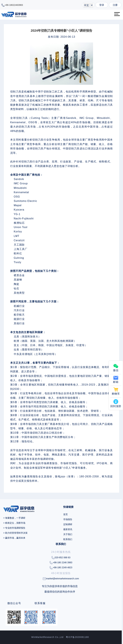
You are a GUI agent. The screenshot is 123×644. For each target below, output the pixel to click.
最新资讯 (68, 529)
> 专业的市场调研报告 (14, 528)
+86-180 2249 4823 (61, 568)
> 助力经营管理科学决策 (15, 533)
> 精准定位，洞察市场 (14, 523)
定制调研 (68, 524)
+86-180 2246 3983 (61, 563)
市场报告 (68, 519)
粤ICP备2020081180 (77, 637)
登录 (102, 5)
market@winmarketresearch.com (61, 579)
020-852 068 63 (61, 558)
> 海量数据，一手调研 (14, 518)
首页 (66, 514)
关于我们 (68, 534)
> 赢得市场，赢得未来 (14, 538)
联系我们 (68, 539)
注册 (115, 5)
